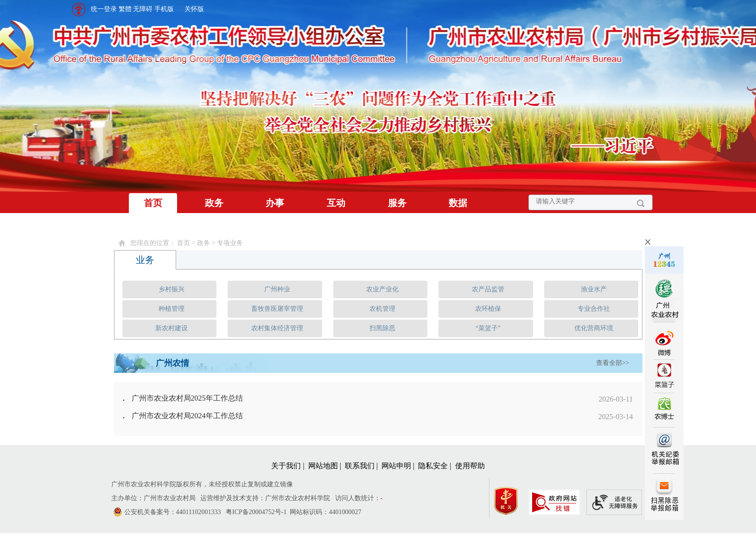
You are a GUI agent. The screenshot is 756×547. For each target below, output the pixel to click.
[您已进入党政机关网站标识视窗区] (511, 499)
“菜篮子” (488, 328)
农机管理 (382, 309)
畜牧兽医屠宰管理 (277, 309)
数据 (458, 203)
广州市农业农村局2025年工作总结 (187, 398)
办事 (275, 203)
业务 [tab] (145, 260)
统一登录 (104, 9)
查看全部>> (613, 363)
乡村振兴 (172, 289)
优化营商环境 (594, 328)
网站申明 (396, 466)
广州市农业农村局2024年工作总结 (187, 416)
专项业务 (230, 243)
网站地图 (323, 466)
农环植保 (488, 309)
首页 (153, 203)
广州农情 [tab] (172, 363)
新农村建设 (172, 328)
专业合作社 (594, 309)
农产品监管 (488, 289)
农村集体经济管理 (277, 328)
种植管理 (172, 309)
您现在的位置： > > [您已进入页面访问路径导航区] (187, 243)
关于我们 (286, 466)
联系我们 (360, 466)
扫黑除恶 (382, 328)
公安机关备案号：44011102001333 (173, 512)
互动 (336, 203)
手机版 (164, 9)
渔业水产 (594, 289)
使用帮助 (470, 466)
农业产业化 (382, 289)
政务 (214, 203)
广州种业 (277, 289)
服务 (397, 203)
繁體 (125, 9)
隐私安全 (433, 466)
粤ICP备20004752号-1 (256, 512)
